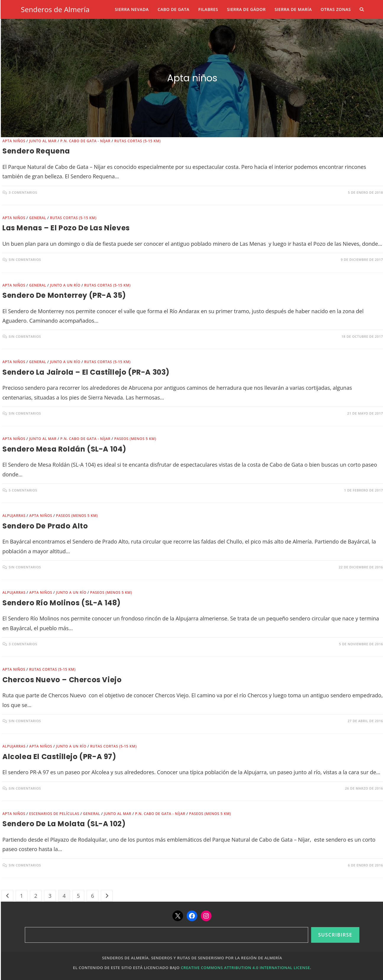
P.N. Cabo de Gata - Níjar (85, 141)
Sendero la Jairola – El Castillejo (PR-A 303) (86, 372)
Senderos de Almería (55, 9)
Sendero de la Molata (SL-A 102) (64, 824)
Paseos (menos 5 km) (135, 439)
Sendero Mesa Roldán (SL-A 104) (64, 449)
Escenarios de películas (54, 814)
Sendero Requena (36, 151)
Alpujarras (14, 516)
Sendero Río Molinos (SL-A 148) (62, 603)
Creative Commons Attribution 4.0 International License (245, 968)
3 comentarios (23, 192)
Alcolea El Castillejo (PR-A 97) (59, 757)
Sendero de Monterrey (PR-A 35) (64, 295)
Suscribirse (335, 935)
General (38, 218)
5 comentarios (23, 490)
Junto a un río (65, 285)
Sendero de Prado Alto (45, 526)
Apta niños (14, 141)
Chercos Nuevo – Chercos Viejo (62, 680)
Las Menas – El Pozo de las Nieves (66, 228)
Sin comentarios (25, 259)
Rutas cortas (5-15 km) (137, 141)
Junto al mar (43, 141)
